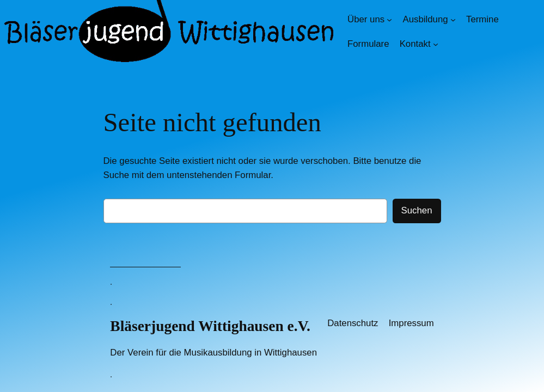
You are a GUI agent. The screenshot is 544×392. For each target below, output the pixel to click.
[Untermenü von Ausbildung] (453, 20)
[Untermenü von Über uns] (389, 20)
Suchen (417, 210)
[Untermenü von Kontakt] (436, 44)
